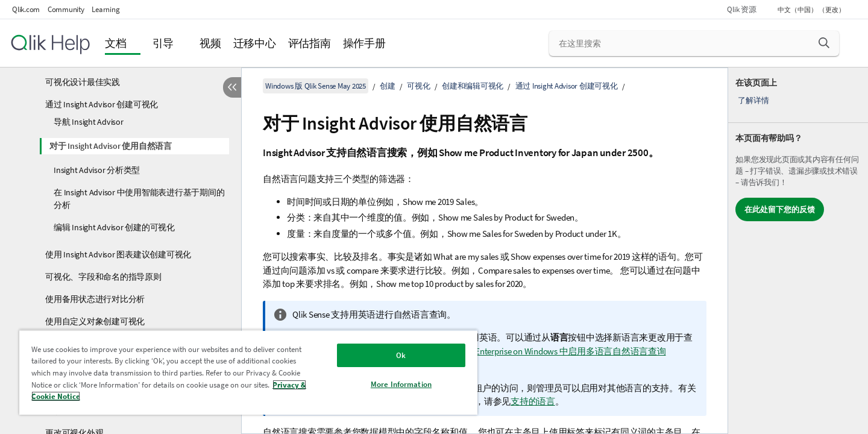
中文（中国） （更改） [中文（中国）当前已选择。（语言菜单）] (812, 10)
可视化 (418, 86)
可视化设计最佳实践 (83, 82)
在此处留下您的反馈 (780, 209)
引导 (163, 43)
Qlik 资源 (741, 9)
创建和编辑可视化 (473, 86)
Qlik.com (26, 9)
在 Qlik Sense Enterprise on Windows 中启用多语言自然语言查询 (546, 351)
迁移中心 (255, 43)
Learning (105, 9)
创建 (388, 86)
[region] (248, 372)
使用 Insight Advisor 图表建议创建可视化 (118, 254)
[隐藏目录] (232, 87)
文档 (116, 43)
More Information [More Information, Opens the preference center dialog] (401, 384)
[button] (824, 43)
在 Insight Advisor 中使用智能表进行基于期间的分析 (139, 199)
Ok (401, 355)
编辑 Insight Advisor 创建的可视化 (114, 227)
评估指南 (310, 43)
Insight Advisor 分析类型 (97, 170)
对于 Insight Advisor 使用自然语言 (111, 146)
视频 (210, 43)
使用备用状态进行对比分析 (95, 299)
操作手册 (364, 43)
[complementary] (798, 251)
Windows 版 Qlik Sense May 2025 (316, 86)
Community (66, 9)
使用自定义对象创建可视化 (95, 321)
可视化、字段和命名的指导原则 (103, 277)
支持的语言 (533, 401)
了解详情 (753, 100)
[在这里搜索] (694, 43)
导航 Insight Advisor (89, 122)
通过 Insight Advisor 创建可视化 (102, 104)
